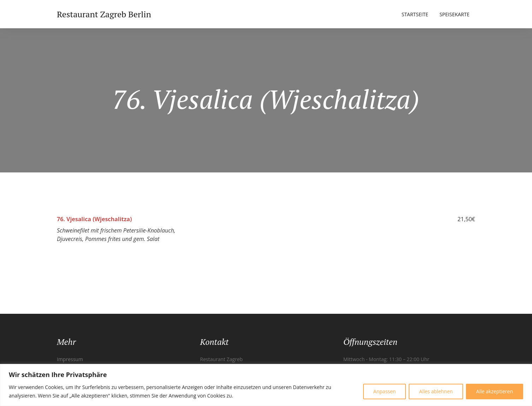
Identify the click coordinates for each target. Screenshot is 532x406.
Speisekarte (454, 14)
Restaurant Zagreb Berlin (104, 14)
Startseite (415, 14)
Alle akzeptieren (495, 391)
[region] (266, 385)
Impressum (70, 359)
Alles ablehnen (436, 391)
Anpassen (385, 391)
